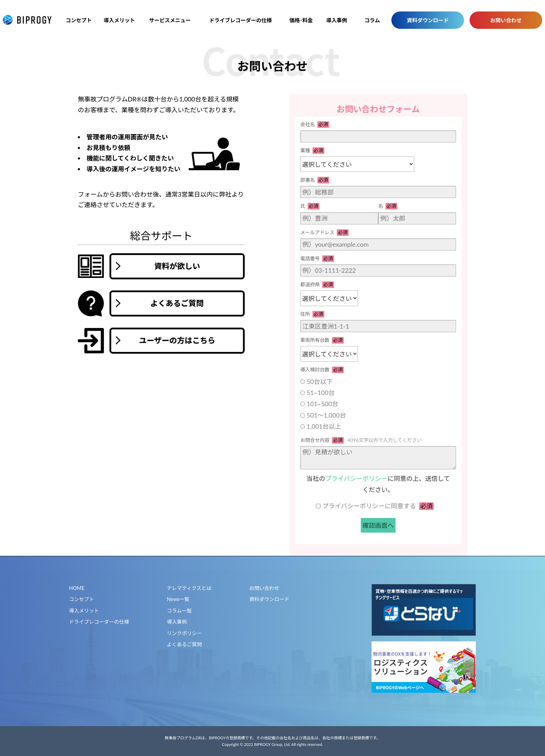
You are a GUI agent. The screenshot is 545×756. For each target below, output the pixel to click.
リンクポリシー (184, 633)
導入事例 (337, 20)
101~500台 (322, 404)
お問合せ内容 (361, 440)
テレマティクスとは (189, 588)
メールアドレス (324, 233)
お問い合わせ (506, 20)
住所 (312, 314)
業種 (312, 151)
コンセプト (79, 20)
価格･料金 (301, 20)
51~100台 (321, 393)
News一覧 (178, 599)
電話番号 (317, 259)
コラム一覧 (179, 611)
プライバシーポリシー (356, 478)
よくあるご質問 (184, 644)
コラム (372, 20)
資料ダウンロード (428, 20)
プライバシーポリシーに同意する (378, 506)
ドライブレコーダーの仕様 (241, 20)
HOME (77, 588)
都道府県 (317, 285)
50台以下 (320, 381)
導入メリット (119, 20)
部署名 (315, 180)
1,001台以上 (324, 426)
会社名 (315, 125)
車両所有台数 (322, 340)
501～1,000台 (326, 415)
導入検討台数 (322, 370)
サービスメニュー (170, 20)
